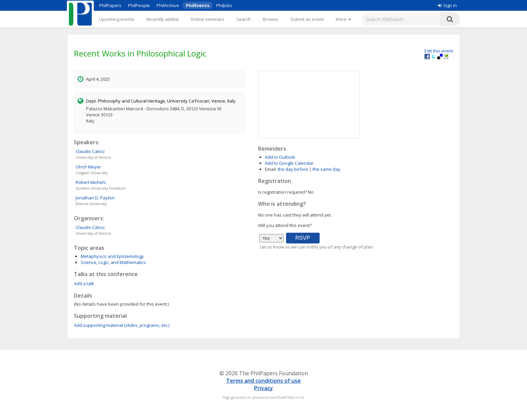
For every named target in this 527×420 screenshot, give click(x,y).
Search (244, 19)
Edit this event (439, 51)
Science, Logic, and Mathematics (113, 262)
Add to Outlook (280, 157)
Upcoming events (117, 19)
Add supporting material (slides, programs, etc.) (122, 325)
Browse (271, 19)
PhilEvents (198, 5)
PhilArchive (168, 5)
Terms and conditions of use (263, 381)
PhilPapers (110, 5)
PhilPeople (139, 5)
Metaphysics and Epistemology (112, 256)
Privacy (263, 388)
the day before (293, 169)
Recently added (163, 19)
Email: (271, 169)
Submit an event (307, 19)
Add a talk (84, 283)
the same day (327, 169)
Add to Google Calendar (289, 163)
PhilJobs (224, 5)
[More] (343, 19)
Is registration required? (282, 192)
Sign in (447, 5)
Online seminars (207, 19)
